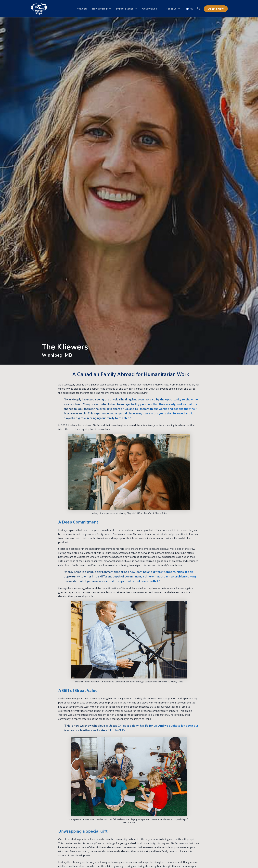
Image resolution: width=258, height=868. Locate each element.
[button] (112, 9)
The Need (84, 9)
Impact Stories (128, 9)
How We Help (104, 9)
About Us (174, 9)
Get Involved (153, 9)
